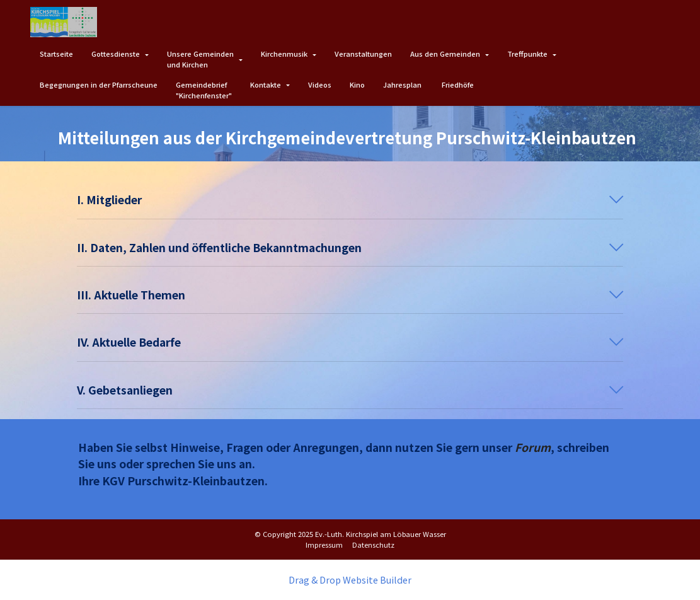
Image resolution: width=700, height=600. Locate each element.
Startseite (56, 54)
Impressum (324, 545)
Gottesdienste (116, 54)
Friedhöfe (458, 84)
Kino (357, 84)
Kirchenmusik (284, 54)
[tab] (350, 200)
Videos (320, 84)
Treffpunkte (527, 54)
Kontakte (266, 84)
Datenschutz (373, 545)
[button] (350, 200)
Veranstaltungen (363, 54)
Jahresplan (403, 84)
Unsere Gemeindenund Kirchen (200, 59)
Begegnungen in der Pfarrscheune (99, 84)
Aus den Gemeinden (445, 54)
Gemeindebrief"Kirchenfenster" (204, 90)
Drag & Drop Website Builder (350, 580)
